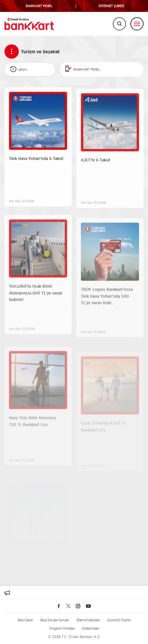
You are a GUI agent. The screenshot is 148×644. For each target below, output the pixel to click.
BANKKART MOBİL (39, 6)
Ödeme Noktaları (88, 620)
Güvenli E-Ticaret (119, 620)
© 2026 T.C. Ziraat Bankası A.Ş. (74, 637)
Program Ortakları (62, 628)
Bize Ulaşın (25, 620)
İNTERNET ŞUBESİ (111, 6)
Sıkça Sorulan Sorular (54, 620)
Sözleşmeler (90, 628)
